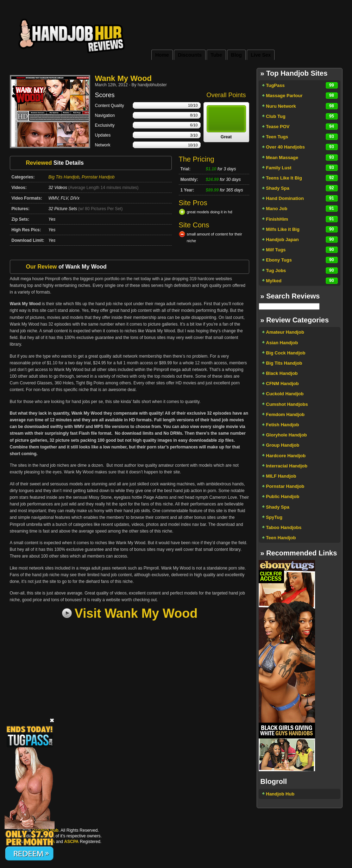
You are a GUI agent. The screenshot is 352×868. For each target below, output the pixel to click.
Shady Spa (278, 188)
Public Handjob (283, 496)
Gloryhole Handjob (287, 435)
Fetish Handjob (283, 425)
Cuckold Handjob (285, 394)
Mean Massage (282, 158)
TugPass (275, 85)
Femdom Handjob (285, 414)
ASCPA (71, 842)
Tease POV (278, 127)
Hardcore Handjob (286, 456)
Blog (236, 55)
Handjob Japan (282, 240)
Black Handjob (282, 373)
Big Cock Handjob (286, 353)
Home (162, 55)
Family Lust (279, 168)
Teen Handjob (281, 538)
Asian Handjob (282, 343)
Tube (216, 55)
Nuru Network (281, 106)
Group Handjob (283, 445)
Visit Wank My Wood (136, 613)
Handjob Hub (280, 794)
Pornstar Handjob (98, 177)
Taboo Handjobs (284, 527)
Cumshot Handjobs (287, 404)
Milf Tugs (276, 250)
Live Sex (261, 55)
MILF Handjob (281, 476)
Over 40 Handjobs (286, 147)
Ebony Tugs (279, 260)
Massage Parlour (284, 96)
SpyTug (274, 517)
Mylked (274, 281)
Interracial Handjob (287, 466)
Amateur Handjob (285, 332)
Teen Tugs (277, 137)
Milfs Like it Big (283, 229)
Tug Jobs (276, 271)
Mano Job (277, 209)
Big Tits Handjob (64, 177)
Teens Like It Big (284, 178)
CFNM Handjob (282, 383)
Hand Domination (285, 198)
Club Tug (276, 116)
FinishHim (277, 219)
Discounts (190, 55)
